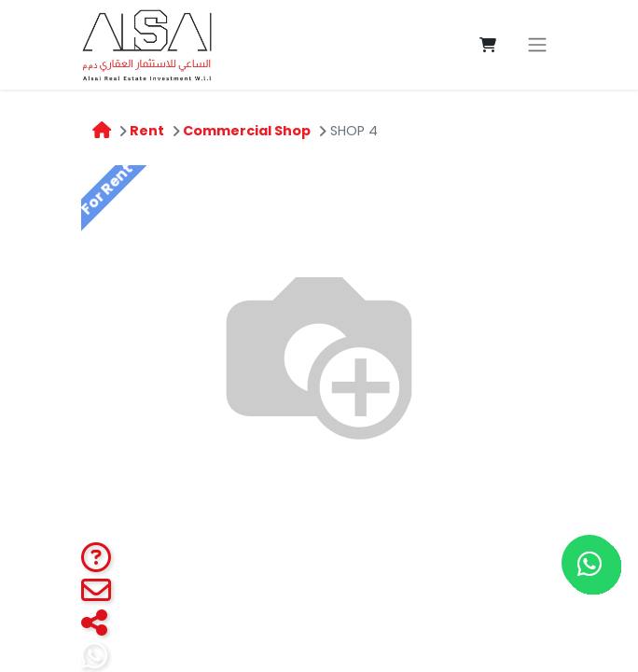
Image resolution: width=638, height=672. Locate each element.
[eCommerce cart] (488, 45)
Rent (147, 131)
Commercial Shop (247, 131)
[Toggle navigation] (537, 45)
